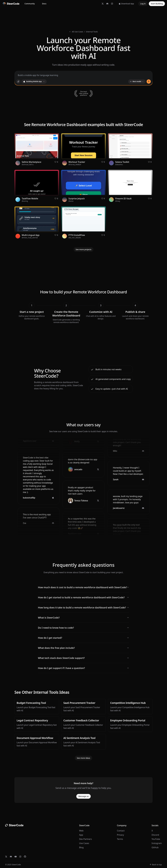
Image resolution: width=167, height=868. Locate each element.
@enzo (71, 201)
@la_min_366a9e (75, 238)
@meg (118, 201)
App (81, 835)
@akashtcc (119, 165)
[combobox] (34, 82)
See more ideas (83, 758)
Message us (83, 796)
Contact (121, 831)
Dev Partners (86, 839)
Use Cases (84, 843)
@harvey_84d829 (75, 165)
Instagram (157, 843)
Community (30, 4)
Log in (143, 4)
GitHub (155, 847)
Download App (126, 4)
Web (81, 831)
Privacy (120, 835)
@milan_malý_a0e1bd (30, 238)
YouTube (156, 839)
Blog (81, 847)
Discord (155, 835)
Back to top (156, 865)
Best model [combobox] (137, 81)
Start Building (157, 4)
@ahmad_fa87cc (28, 165)
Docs (44, 4)
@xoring (25, 201)
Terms (120, 839)
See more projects (83, 249)
